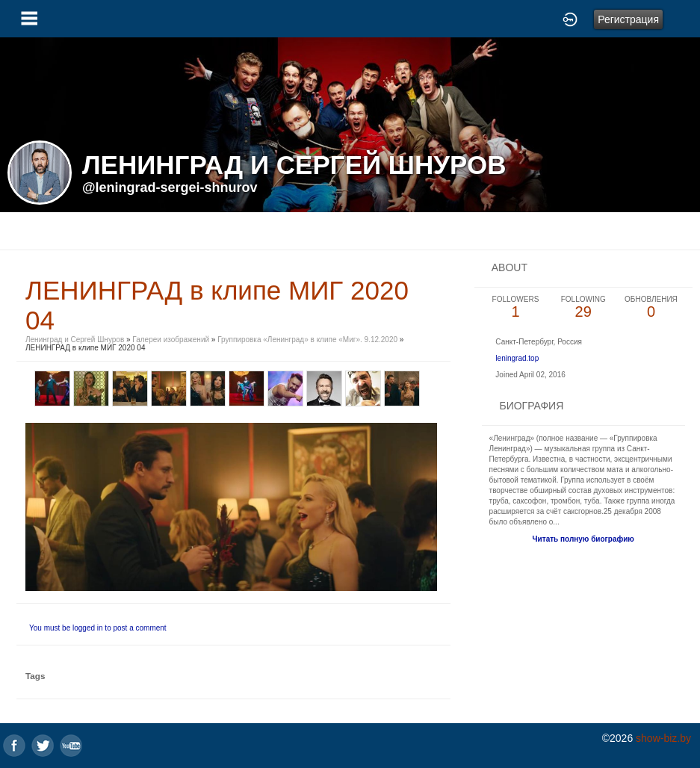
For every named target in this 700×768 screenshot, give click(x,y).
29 (583, 307)
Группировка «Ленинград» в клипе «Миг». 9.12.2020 (309, 340)
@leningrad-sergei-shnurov (170, 188)
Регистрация (628, 19)
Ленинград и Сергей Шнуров (75, 340)
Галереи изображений (171, 340)
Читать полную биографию (583, 539)
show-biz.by (663, 738)
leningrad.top (517, 358)
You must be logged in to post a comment (98, 628)
